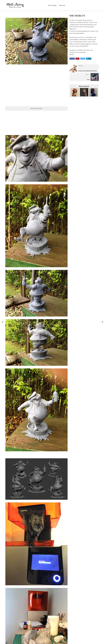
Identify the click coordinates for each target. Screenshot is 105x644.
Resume (62, 5)
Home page (52, 5)
